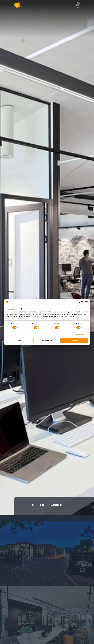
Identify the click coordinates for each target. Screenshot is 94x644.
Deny (19, 340)
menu (78, 4)
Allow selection (47, 340)
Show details (80, 334)
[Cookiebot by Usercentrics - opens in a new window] (80, 302)
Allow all (75, 340)
